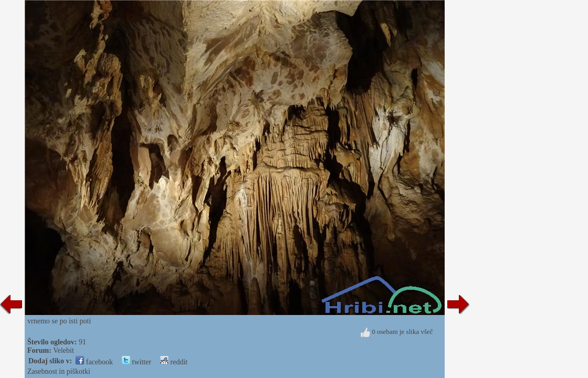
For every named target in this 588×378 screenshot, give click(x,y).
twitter (136, 362)
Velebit (64, 350)
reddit (174, 362)
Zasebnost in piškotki (59, 371)
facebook (94, 362)
